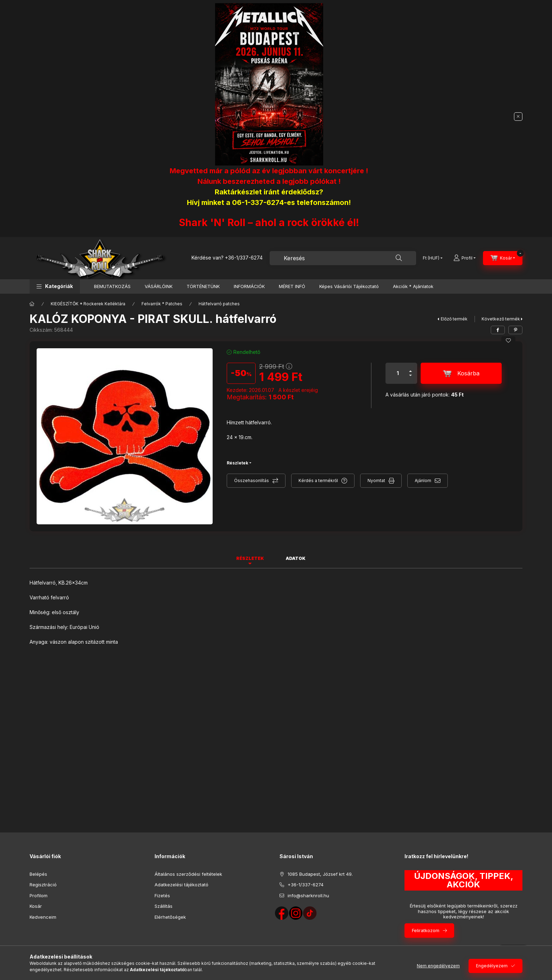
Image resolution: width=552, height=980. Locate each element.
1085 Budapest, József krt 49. (320, 874)
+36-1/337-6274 (244, 258)
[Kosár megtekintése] (503, 258)
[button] (55, 286)
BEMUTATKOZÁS (112, 286)
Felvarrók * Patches (162, 304)
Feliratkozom (426, 930)
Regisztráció (43, 885)
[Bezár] (518, 117)
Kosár (36, 906)
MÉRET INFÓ (292, 286)
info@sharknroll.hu (308, 895)
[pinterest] (515, 330)
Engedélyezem (492, 966)
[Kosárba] (461, 373)
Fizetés (162, 895)
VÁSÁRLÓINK (159, 286)
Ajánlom (423, 480)
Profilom (39, 895)
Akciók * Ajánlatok (413, 286)
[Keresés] (399, 258)
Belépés (38, 874)
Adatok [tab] (296, 558)
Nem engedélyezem (438, 966)
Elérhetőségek (170, 917)
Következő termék (501, 319)
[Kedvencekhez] (508, 341)
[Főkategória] (32, 304)
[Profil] (465, 258)
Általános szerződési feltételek (188, 874)
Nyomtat (376, 480)
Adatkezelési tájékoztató (181, 885)
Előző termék (454, 319)
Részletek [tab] (250, 558)
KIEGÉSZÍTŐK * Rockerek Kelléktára (88, 304)
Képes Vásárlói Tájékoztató (349, 286)
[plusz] (410, 368)
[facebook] (498, 330)
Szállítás (164, 906)
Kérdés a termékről (318, 480)
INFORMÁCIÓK (249, 286)
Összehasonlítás (252, 480)
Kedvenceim (43, 917)
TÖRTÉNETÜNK (203, 286)
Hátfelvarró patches (219, 304)
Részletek (237, 463)
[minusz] (410, 378)
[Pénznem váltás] (431, 258)
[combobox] (343, 258)
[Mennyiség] (398, 373)
